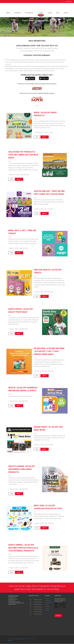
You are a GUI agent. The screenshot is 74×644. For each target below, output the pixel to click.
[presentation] (62, 611)
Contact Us (37, 25)
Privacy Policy (18, 639)
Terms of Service (25, 639)
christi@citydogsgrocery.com (14, 602)
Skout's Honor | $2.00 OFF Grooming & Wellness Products (22, 469)
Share (45, 137)
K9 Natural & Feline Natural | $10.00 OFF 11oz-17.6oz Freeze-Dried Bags (49, 351)
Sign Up (58, 616)
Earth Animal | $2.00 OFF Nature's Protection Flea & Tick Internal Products (23, 548)
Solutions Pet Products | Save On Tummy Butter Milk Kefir (23, 155)
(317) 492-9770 (12, 600)
